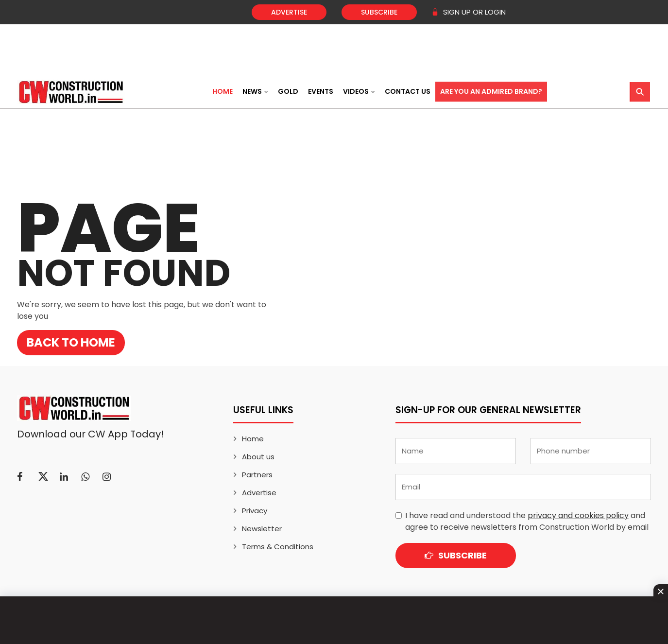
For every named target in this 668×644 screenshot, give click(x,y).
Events (321, 91)
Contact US (408, 91)
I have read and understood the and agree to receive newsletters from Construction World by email (527, 521)
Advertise (289, 12)
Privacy (255, 511)
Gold (288, 91)
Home (223, 91)
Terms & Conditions (278, 547)
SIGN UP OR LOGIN (469, 12)
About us (258, 457)
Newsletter (262, 529)
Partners (257, 475)
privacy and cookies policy (578, 515)
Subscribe (379, 12)
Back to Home (71, 342)
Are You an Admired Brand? (491, 91)
